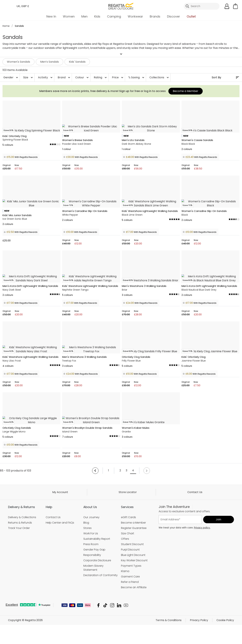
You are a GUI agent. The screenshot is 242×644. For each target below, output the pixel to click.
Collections (159, 77)
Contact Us (195, 623)
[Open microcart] (235, 6)
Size (28, 77)
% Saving (137, 77)
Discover (174, 16)
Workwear (135, 16)
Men (84, 16)
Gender (11, 77)
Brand (64, 77)
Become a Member (186, 91)
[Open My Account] (227, 6)
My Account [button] (60, 623)
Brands (155, 16)
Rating (101, 77)
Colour (82, 77)
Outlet (191, 16)
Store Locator (128, 623)
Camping (114, 16)
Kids (97, 16)
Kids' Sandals (77, 62)
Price (118, 77)
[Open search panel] (202, 6)
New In (51, 16)
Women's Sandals (18, 62)
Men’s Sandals (49, 62)
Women (69, 16)
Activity (46, 77)
